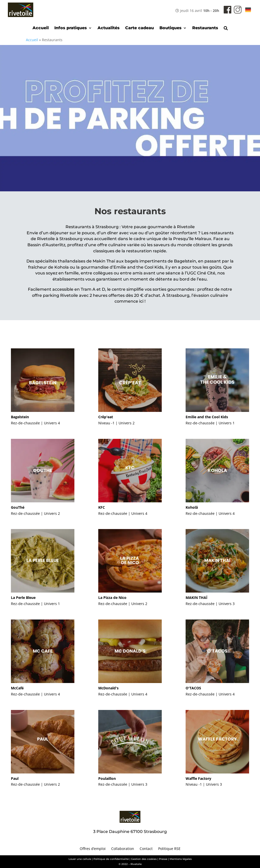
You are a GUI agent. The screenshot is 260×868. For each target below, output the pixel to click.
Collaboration (123, 849)
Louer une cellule (80, 859)
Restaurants (205, 28)
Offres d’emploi (93, 849)
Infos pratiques (71, 28)
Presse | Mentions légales (175, 859)
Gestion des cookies (144, 859)
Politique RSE (169, 849)
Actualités (109, 28)
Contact (146, 849)
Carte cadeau (140, 28)
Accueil (41, 28)
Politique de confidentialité (111, 859)
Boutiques (170, 28)
